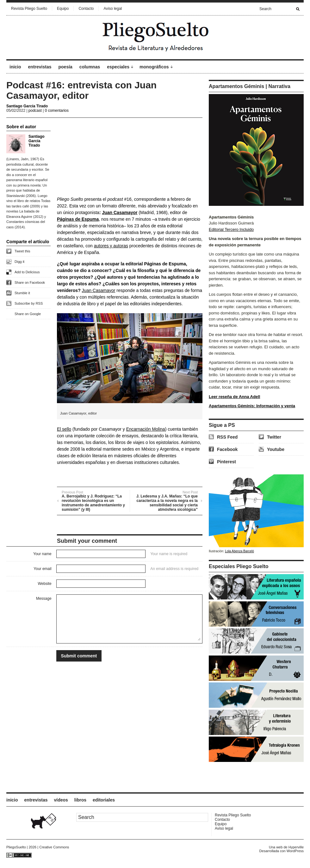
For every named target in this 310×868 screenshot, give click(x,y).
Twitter (274, 437)
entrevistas (40, 67)
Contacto (86, 9)
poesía (65, 67)
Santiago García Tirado (27, 106)
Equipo (63, 9)
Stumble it (22, 293)
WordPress (295, 851)
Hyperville (296, 847)
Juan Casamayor (120, 212)
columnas (90, 67)
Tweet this (22, 251)
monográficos (154, 67)
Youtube (276, 449)
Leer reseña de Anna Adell (234, 397)
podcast (35, 111)
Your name (42, 554)
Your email (42, 569)
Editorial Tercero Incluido (231, 229)
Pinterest (226, 462)
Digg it (19, 262)
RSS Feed (227, 437)
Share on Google (28, 314)
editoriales (104, 800)
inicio (15, 67)
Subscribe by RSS (29, 303)
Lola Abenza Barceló (239, 551)
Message (44, 599)
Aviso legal (113, 9)
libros (80, 800)
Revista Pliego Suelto (29, 9)
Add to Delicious (27, 272)
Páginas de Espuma (78, 219)
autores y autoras (111, 246)
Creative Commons (54, 847)
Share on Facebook (30, 282)
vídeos (61, 800)
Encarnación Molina (146, 429)
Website (44, 584)
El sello (64, 429)
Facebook (227, 449)
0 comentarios (57, 111)
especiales (118, 67)
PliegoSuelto (16, 847)
